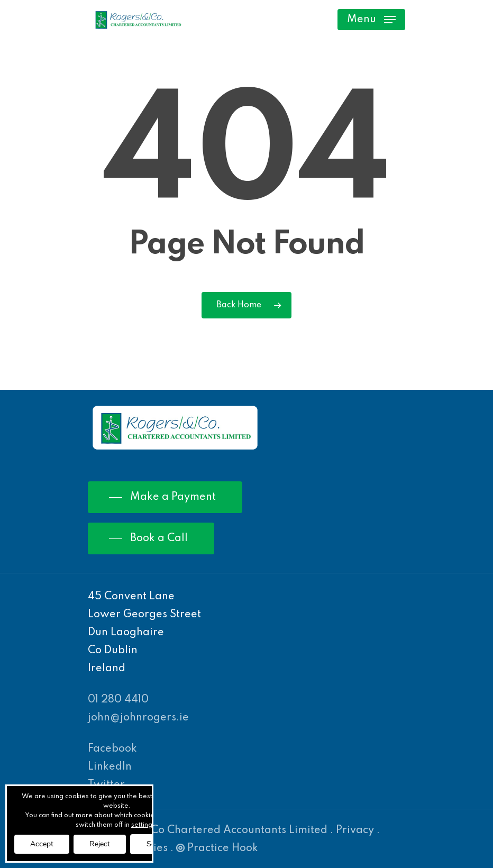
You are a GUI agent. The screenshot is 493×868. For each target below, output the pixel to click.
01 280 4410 (118, 700)
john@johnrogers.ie (138, 718)
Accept (42, 844)
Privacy (355, 830)
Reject (100, 844)
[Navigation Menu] (371, 20)
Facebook (112, 749)
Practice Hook (217, 848)
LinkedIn (110, 767)
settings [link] (143, 825)
